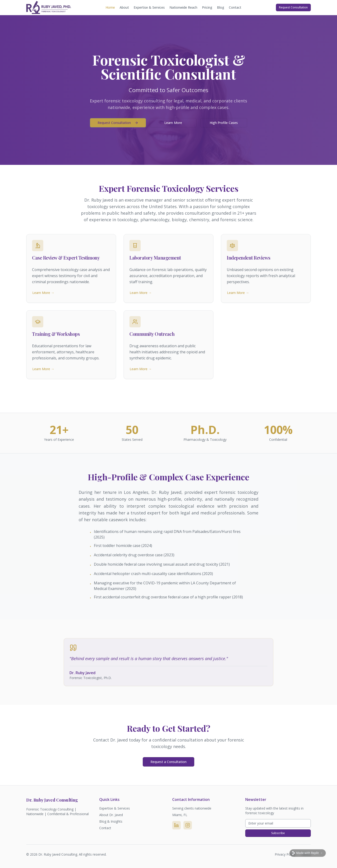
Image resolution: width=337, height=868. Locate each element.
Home (110, 7)
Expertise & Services (149, 7)
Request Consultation (293, 7)
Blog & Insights (111, 821)
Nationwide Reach (183, 7)
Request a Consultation (168, 762)
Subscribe (278, 833)
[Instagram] (188, 825)
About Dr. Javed (111, 815)
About (124, 7)
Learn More (173, 123)
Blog (221, 7)
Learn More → (43, 293)
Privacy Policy (285, 854)
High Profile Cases (224, 123)
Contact (235, 7)
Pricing (207, 7)
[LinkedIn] (176, 825)
